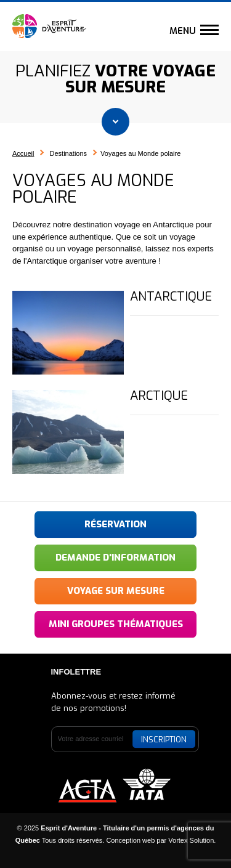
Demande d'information (115, 558)
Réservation (115, 524)
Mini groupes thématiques (116, 624)
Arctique (159, 396)
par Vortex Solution (185, 840)
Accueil (23, 153)
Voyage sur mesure (116, 591)
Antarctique (171, 297)
